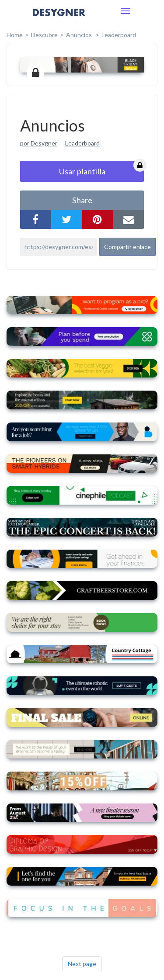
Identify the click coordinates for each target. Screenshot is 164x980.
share (82, 200)
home (15, 35)
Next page (82, 964)
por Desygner (39, 143)
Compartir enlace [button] (127, 247)
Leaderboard (119, 35)
